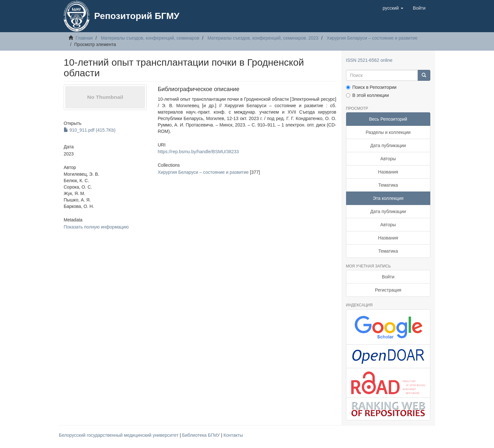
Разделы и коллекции (388, 132)
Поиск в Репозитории (371, 87)
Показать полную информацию (96, 227)
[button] (393, 8)
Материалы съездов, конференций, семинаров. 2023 (263, 38)
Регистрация (388, 290)
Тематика (388, 185)
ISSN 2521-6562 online (369, 60)
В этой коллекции (367, 95)
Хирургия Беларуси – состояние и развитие (372, 38)
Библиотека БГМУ (201, 435)
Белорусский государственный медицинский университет (119, 435)
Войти (388, 277)
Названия (388, 172)
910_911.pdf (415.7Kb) (90, 130)
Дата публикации (388, 145)
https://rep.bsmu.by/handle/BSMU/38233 (198, 152)
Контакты (233, 435)
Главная (84, 38)
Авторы (388, 159)
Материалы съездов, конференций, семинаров (150, 38)
